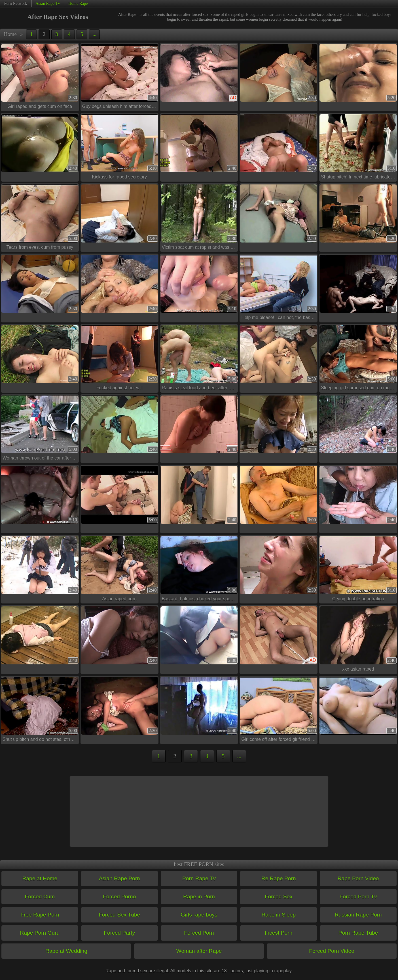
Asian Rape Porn (119, 878)
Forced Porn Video (332, 951)
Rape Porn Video (358, 878)
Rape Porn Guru (40, 933)
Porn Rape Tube (358, 933)
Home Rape (78, 3)
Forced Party (119, 933)
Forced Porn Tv (358, 897)
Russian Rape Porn (358, 915)
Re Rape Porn (279, 878)
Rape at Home (40, 878)
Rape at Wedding (66, 951)
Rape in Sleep (279, 915)
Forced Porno (119, 897)
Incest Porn (279, 933)
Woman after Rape (199, 951)
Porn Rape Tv (199, 878)
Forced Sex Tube (119, 915)
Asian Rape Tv (48, 3)
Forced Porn (199, 933)
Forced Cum (40, 897)
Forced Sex (279, 897)
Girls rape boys (199, 915)
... (94, 34)
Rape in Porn (199, 897)
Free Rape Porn (40, 915)
